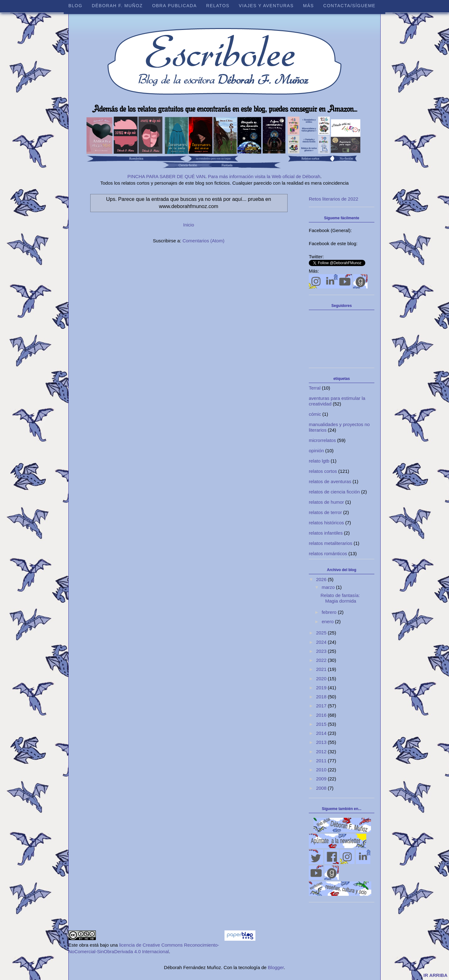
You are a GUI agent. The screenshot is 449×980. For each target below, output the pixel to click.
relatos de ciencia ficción (334, 492)
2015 (322, 724)
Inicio (188, 225)
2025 (322, 633)
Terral (315, 388)
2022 (322, 660)
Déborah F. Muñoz (117, 6)
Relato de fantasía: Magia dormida (340, 598)
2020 (322, 679)
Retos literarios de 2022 (333, 199)
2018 (322, 697)
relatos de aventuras (330, 481)
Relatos (218, 6)
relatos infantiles (326, 533)
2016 (322, 715)
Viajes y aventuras (266, 6)
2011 (322, 761)
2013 (322, 742)
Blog (75, 6)
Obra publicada (174, 6)
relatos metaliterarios (331, 543)
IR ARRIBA (435, 975)
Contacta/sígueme (349, 6)
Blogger (276, 967)
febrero (330, 612)
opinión (316, 451)
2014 (322, 733)
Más (308, 6)
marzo (329, 587)
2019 (322, 688)
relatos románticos (328, 553)
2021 (322, 669)
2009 (322, 779)
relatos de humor (326, 502)
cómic (315, 414)
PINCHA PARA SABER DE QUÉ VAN (166, 176)
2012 (322, 752)
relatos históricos (326, 523)
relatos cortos (323, 471)
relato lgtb (319, 461)
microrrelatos (322, 440)
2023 (322, 651)
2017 (322, 706)
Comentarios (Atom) (203, 241)
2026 (322, 579)
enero (328, 621)
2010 (322, 770)
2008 (322, 788)
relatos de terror (325, 512)
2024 (322, 642)
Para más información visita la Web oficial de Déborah (264, 176)
